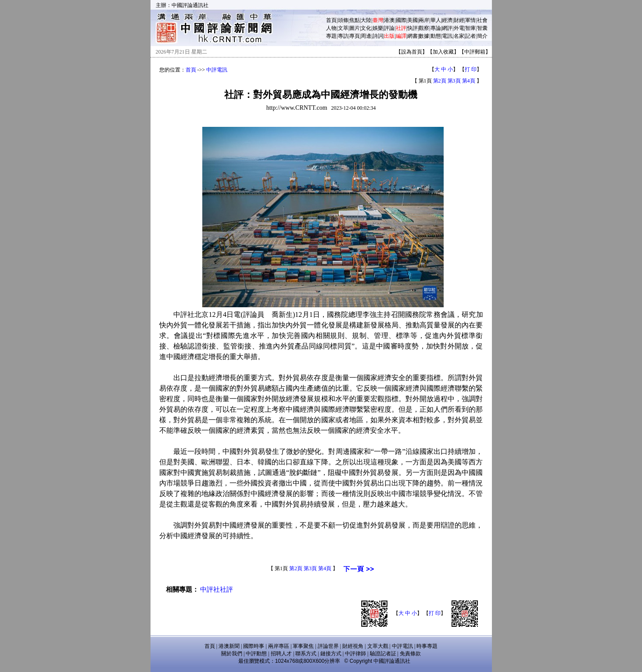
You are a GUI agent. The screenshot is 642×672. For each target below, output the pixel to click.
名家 (459, 36)
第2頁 (440, 81)
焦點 (355, 20)
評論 (389, 28)
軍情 (470, 20)
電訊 (447, 36)
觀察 (424, 28)
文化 (366, 28)
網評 (447, 28)
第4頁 (469, 81)
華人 (436, 20)
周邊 (366, 36)
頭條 (343, 20)
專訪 (343, 36)
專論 (436, 28)
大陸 (366, 20)
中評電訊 (217, 70)
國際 (401, 20)
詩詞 (378, 36)
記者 (470, 36)
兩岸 (424, 20)
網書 (412, 36)
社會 (482, 20)
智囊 (482, 28)
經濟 (447, 20)
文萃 (343, 28)
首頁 (331, 20)
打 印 (471, 69)
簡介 (482, 36)
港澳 (389, 20)
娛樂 (378, 28)
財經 (459, 20)
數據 (424, 36)
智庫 (470, 28)
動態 (436, 36)
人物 (331, 28)
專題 (331, 36)
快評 (412, 28)
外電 (459, 28)
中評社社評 (217, 589)
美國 (412, 20)
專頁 (355, 36)
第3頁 (454, 81)
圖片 (355, 28)
